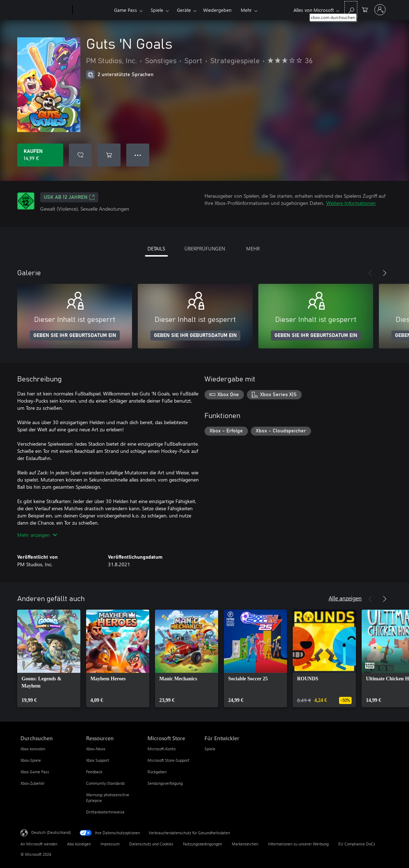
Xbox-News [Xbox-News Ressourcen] (96, 749)
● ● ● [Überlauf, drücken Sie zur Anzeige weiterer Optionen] (138, 155)
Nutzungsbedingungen (203, 844)
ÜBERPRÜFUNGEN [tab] (205, 248)
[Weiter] (385, 273)
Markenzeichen (245, 844)
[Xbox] (92, 10)
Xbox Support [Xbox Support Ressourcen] (98, 760)
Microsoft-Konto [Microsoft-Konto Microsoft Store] (161, 749)
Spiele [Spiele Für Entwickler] (210, 749)
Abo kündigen (79, 844)
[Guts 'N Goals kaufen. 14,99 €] (40, 155)
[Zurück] (370, 273)
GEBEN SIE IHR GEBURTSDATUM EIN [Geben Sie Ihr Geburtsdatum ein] (75, 336)
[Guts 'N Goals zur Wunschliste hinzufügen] (80, 155)
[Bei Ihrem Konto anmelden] (380, 10)
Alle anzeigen (345, 598)
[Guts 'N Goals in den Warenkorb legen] (109, 155)
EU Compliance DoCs (357, 844)
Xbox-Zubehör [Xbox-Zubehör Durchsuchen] (32, 783)
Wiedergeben (217, 10)
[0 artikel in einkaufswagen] (365, 9)
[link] (49, 658)
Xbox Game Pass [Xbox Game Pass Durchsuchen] (35, 772)
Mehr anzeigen (37, 535)
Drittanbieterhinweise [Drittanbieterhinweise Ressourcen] (105, 812)
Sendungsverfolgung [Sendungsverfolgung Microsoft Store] (165, 783)
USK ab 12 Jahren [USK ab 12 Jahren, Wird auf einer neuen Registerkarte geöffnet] (69, 197)
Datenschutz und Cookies (151, 844)
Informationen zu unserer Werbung (298, 844)
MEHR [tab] (253, 248)
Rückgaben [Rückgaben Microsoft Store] (157, 772)
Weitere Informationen (351, 203)
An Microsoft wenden (39, 844)
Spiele (157, 10)
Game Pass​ (126, 10)
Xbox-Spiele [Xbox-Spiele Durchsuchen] (31, 760)
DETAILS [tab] (156, 248)
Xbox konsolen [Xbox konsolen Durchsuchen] (33, 749)
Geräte (184, 10)
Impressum (110, 844)
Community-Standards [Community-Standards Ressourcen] (105, 783)
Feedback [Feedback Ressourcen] (94, 772)
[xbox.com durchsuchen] (351, 9)
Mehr (246, 10)
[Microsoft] (45, 10)
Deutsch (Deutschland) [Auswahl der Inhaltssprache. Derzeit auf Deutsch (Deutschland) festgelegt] (51, 832)
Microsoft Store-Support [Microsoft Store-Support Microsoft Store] (168, 760)
